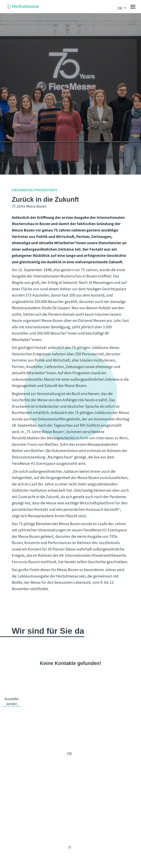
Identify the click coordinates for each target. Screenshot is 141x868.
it (70, 848)
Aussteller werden (12, 701)
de (121, 8)
